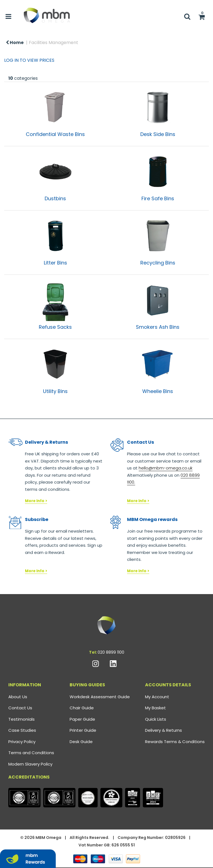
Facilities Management (54, 43)
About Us (18, 697)
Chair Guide (82, 708)
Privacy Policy (22, 742)
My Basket (155, 708)
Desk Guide (81, 742)
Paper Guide (82, 719)
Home (15, 43)
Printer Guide (83, 730)
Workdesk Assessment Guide (100, 697)
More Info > (36, 501)
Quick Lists (156, 719)
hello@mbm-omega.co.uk (166, 468)
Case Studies (22, 730)
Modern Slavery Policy (30, 764)
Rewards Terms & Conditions (175, 742)
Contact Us (20, 708)
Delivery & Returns (163, 730)
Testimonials (21, 719)
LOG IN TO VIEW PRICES (29, 60)
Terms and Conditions (31, 753)
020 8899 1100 (111, 652)
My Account (157, 697)
